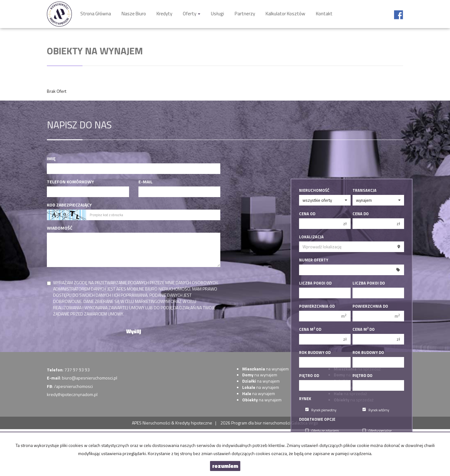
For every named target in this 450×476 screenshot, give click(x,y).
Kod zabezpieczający (69, 205)
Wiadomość (60, 228)
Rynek (305, 399)
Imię (51, 159)
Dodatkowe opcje (317, 419)
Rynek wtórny (376, 410)
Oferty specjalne (377, 431)
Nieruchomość (314, 191)
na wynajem (265, 369)
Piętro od (309, 376)
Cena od (307, 214)
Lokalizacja (311, 237)
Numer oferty (314, 260)
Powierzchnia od (317, 306)
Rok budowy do (368, 353)
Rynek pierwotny (321, 410)
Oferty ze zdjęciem (322, 431)
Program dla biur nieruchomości (261, 423)
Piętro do (362, 376)
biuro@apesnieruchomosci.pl (90, 378)
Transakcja (365, 191)
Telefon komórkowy (70, 182)
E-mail (145, 182)
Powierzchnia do (370, 306)
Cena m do (364, 330)
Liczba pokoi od (315, 283)
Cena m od (310, 330)
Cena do (361, 214)
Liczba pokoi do (369, 283)
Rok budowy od (315, 353)
